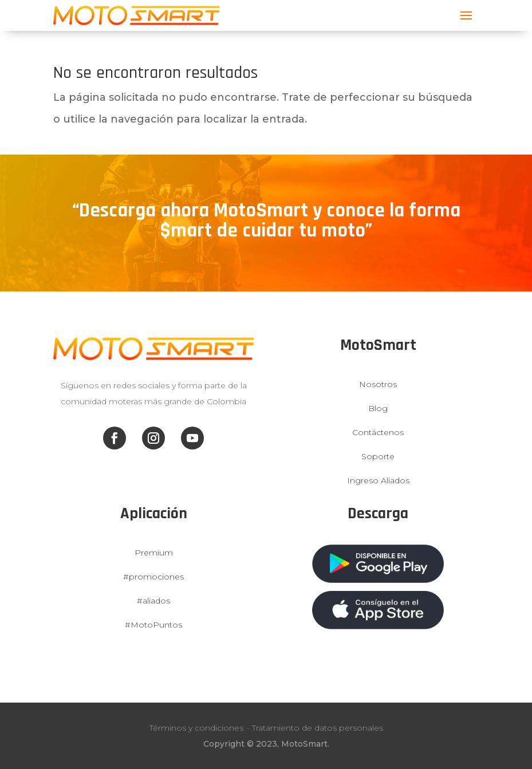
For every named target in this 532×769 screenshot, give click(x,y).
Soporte (378, 456)
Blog (378, 408)
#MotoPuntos (153, 625)
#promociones (153, 577)
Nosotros (378, 384)
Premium (154, 553)
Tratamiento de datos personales (318, 728)
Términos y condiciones (196, 728)
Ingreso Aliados (378, 480)
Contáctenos (378, 432)
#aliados (153, 601)
